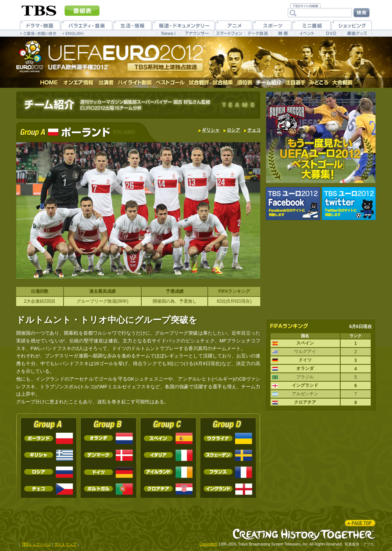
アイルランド (168, 472)
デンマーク (108, 455)
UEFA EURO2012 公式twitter (349, 204)
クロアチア (168, 489)
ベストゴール (170, 83)
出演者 (106, 83)
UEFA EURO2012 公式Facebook (293, 204)
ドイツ (108, 472)
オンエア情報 (78, 83)
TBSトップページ (36, 544)
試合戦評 (199, 83)
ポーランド (49, 438)
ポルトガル (108, 489)
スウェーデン (228, 455)
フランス (228, 472)
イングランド (228, 489)
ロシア (233, 130)
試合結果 (223, 83)
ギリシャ (211, 130)
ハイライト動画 (135, 83)
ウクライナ (228, 438)
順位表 (245, 83)
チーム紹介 (269, 83)
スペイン (168, 438)
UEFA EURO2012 (118, 56)
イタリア (168, 455)
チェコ (254, 130)
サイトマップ (65, 544)
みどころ (319, 83)
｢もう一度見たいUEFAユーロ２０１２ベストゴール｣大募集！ (321, 137)
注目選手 (295, 83)
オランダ (108, 438)
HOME (49, 83)
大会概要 (342, 83)
